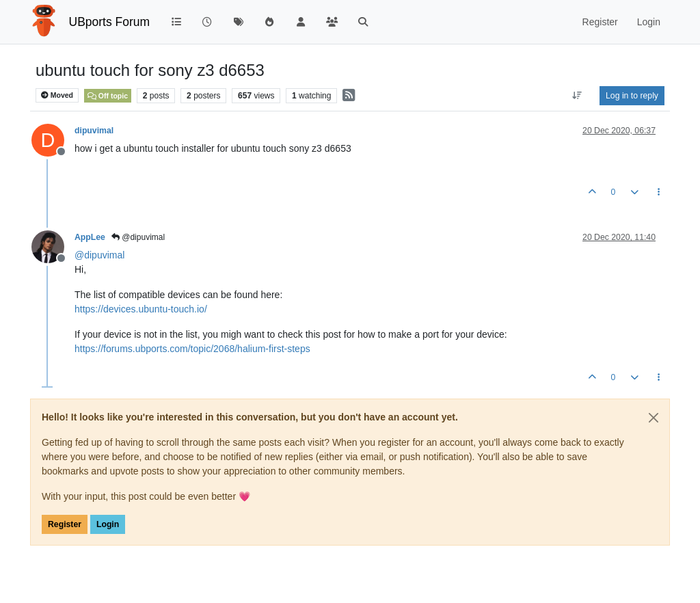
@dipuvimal (138, 237)
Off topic (108, 96)
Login (108, 524)
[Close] (654, 418)
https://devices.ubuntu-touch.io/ (141, 309)
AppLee (90, 237)
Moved (57, 95)
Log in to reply (632, 96)
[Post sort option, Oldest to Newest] (577, 96)
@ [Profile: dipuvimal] (99, 255)
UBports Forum (110, 22)
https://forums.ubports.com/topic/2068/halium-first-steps (192, 349)
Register (65, 524)
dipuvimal (94, 131)
